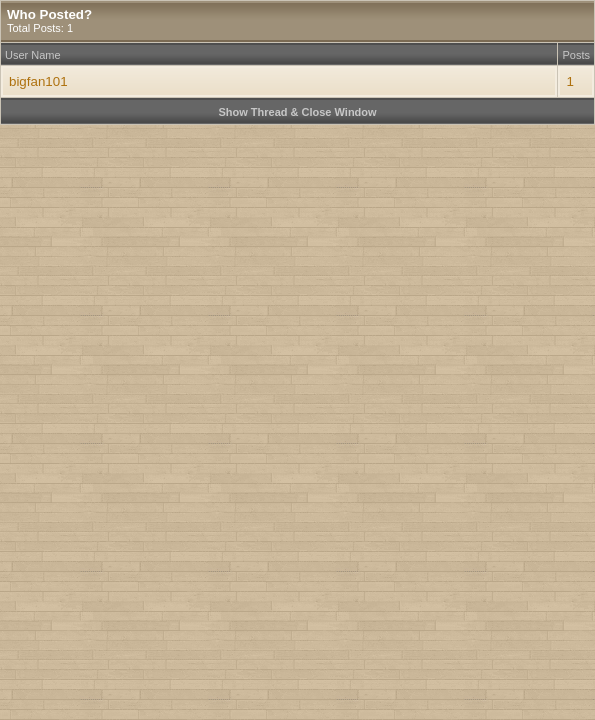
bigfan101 (38, 81)
